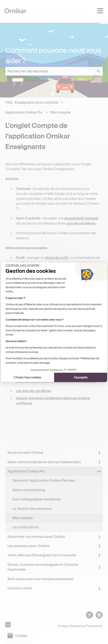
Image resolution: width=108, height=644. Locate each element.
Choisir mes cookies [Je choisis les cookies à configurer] (27, 375)
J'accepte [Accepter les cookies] (81, 375)
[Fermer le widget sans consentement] (23, 267)
